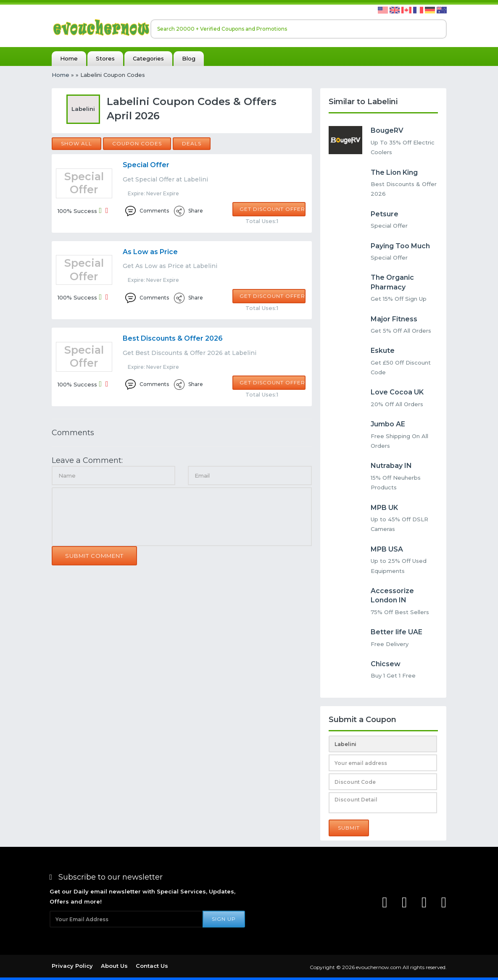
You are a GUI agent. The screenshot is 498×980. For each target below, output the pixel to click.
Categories (148, 58)
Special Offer (146, 165)
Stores (105, 58)
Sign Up (224, 919)
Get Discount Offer (272, 209)
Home (69, 58)
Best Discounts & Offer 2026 (173, 338)
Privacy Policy (72, 966)
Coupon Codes (137, 143)
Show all (76, 143)
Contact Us (152, 966)
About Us (114, 966)
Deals (192, 143)
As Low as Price (150, 252)
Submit (349, 828)
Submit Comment (94, 556)
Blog (189, 58)
